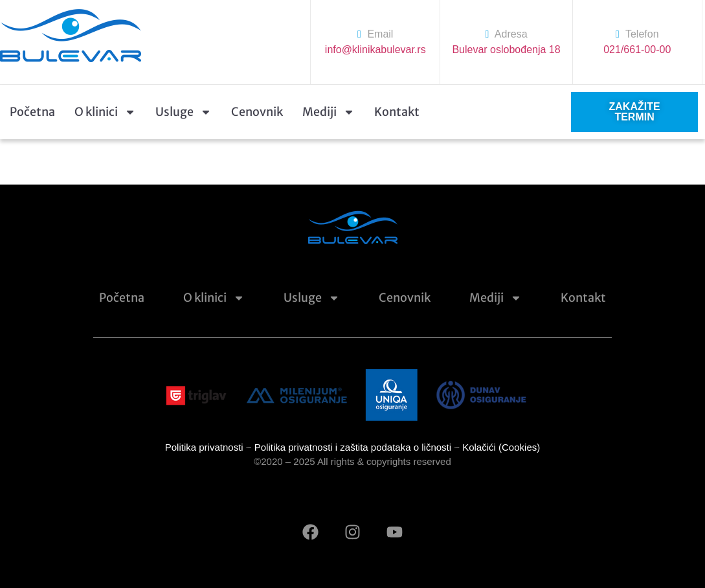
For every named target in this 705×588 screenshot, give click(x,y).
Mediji (329, 112)
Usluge (184, 112)
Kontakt (397, 112)
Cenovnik (257, 112)
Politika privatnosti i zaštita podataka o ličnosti (353, 447)
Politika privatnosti (204, 447)
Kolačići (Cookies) (501, 447)
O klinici (105, 112)
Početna (32, 112)
